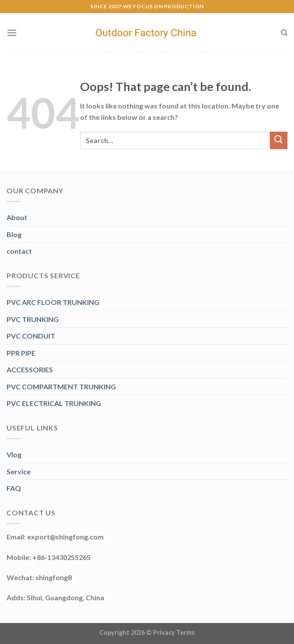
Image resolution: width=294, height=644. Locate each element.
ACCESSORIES (30, 369)
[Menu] (12, 33)
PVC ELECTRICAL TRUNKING (54, 403)
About (17, 217)
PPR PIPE (21, 353)
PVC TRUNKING (33, 319)
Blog (14, 234)
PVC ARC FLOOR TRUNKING (53, 302)
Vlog (14, 454)
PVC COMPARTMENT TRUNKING (61, 387)
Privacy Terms (174, 632)
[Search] (284, 33)
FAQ (14, 488)
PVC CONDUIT (31, 336)
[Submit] (279, 140)
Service (19, 471)
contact (19, 251)
